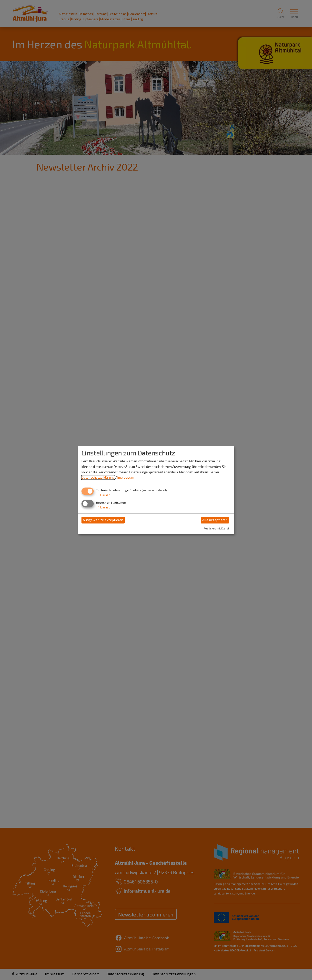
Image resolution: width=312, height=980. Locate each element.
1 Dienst (103, 495)
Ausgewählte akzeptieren (103, 520)
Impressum (125, 478)
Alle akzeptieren (215, 520)
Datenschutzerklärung (98, 478)
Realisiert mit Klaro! (216, 528)
